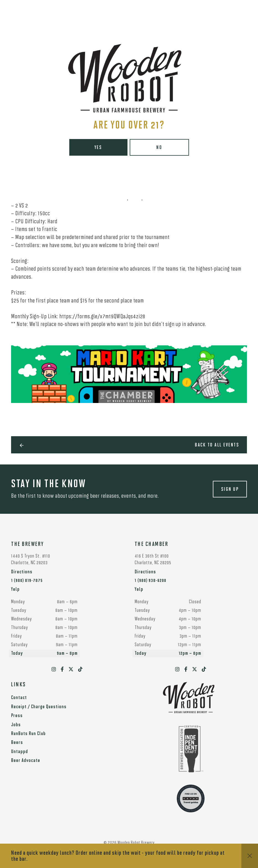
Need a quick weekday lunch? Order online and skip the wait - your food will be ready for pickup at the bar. (118, 856)
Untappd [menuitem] (20, 752)
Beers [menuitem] (17, 743)
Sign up (230, 490)
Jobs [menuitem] (16, 725)
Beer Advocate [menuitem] (26, 761)
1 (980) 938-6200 (150, 581)
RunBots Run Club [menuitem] (28, 734)
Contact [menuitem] (19, 698)
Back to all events (217, 445)
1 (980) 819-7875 (27, 581)
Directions (22, 572)
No (159, 148)
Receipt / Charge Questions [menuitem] (39, 707)
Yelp (15, 590)
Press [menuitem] (17, 716)
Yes (98, 148)
